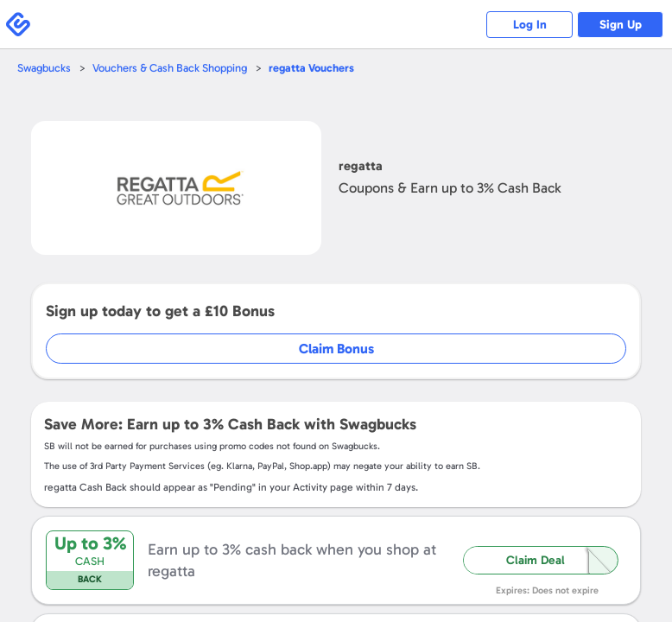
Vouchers (311, 68)
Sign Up (621, 25)
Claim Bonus (336, 349)
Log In (530, 25)
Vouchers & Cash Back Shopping (170, 68)
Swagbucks (44, 68)
